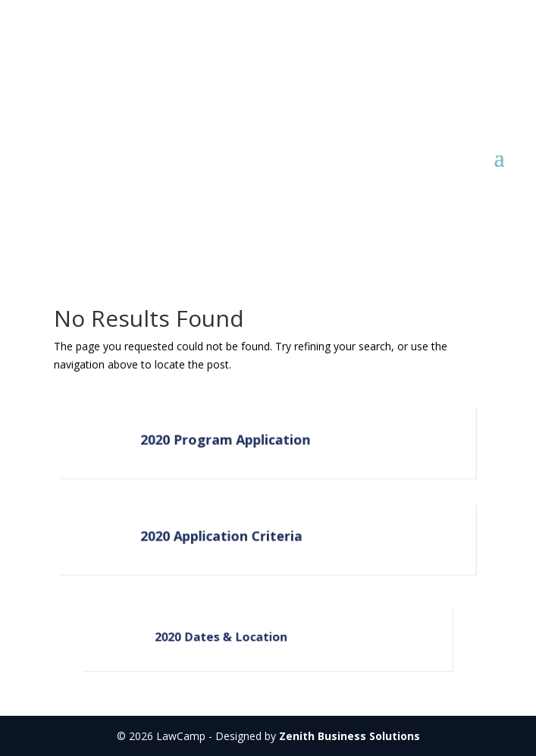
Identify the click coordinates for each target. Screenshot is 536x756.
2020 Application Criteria (222, 536)
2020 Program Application (226, 440)
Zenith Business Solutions (349, 736)
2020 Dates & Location (222, 637)
